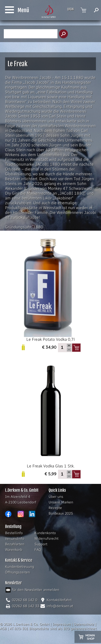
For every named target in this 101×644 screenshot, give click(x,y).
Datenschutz (84, 624)
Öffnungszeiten (17, 572)
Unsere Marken (61, 502)
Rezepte (55, 508)
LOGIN (70, 9)
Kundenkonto (45, 533)
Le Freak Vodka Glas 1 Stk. (50, 415)
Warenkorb (14, 550)
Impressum (62, 624)
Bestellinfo (14, 533)
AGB (3, 629)
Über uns (56, 497)
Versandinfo (15, 539)
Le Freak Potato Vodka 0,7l (50, 289)
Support (41, 544)
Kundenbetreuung (20, 567)
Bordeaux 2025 (61, 513)
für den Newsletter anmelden (36, 590)
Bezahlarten (15, 544)
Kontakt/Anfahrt (59, 600)
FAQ (38, 550)
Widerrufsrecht (46, 539)
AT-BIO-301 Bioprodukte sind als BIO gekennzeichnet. (53, 629)
